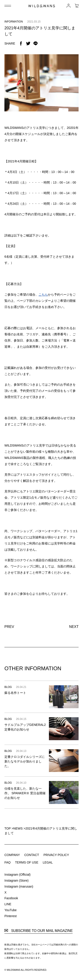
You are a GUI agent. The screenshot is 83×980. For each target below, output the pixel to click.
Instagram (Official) (17, 875)
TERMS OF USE (27, 862)
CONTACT (32, 855)
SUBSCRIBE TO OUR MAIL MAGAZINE (39, 931)
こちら (43, 295)
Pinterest (11, 916)
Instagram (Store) (16, 880)
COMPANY (12, 855)
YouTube (11, 910)
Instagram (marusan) (19, 886)
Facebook (11, 898)
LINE (8, 904)
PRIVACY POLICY (56, 855)
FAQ (8, 862)
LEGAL (48, 862)
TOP (8, 828)
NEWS (18, 828)
